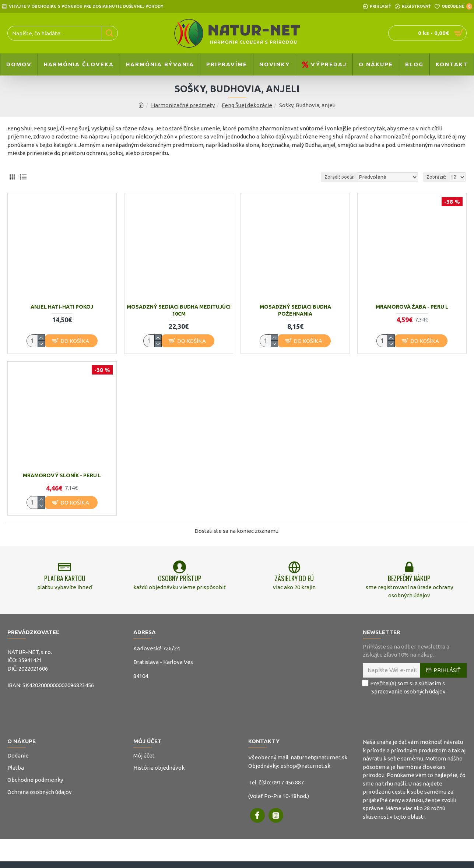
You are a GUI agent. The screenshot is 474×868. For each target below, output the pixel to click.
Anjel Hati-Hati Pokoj (62, 307)
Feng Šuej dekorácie (247, 105)
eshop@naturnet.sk (305, 770)
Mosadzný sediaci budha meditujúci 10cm (179, 310)
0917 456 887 (288, 787)
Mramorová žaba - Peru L (412, 307)
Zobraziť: (437, 177)
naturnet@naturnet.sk (319, 762)
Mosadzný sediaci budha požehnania (295, 310)
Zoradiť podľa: (348, 177)
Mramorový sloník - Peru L (62, 475)
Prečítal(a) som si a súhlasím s (405, 692)
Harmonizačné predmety (183, 105)
